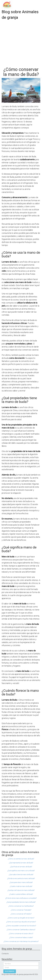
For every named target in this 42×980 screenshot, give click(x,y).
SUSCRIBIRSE (10, 971)
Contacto (5, 954)
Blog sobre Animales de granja (20, 15)
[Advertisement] (21, 43)
